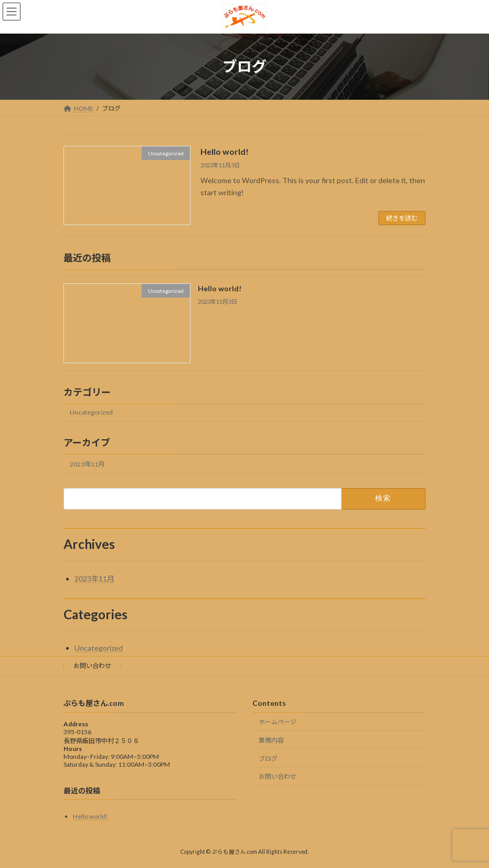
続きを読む (402, 218)
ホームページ (278, 722)
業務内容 (271, 740)
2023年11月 (87, 464)
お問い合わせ (92, 666)
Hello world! (225, 151)
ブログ (268, 759)
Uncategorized (91, 413)
